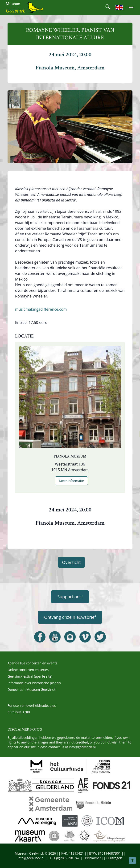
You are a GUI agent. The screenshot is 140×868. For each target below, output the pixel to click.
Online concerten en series (28, 670)
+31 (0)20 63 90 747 (65, 858)
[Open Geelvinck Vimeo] (85, 637)
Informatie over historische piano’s (34, 683)
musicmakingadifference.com (41, 309)
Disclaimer (93, 858)
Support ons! (70, 597)
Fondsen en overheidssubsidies (32, 705)
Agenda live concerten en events (32, 663)
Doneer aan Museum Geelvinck (32, 689)
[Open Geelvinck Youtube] (55, 637)
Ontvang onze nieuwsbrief (70, 617)
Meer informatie (71, 481)
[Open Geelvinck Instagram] (70, 637)
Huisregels (114, 858)
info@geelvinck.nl (82, 747)
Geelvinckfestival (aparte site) (30, 676)
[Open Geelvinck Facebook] (40, 637)
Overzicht (71, 562)
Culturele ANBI (19, 712)
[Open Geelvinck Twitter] (100, 637)
